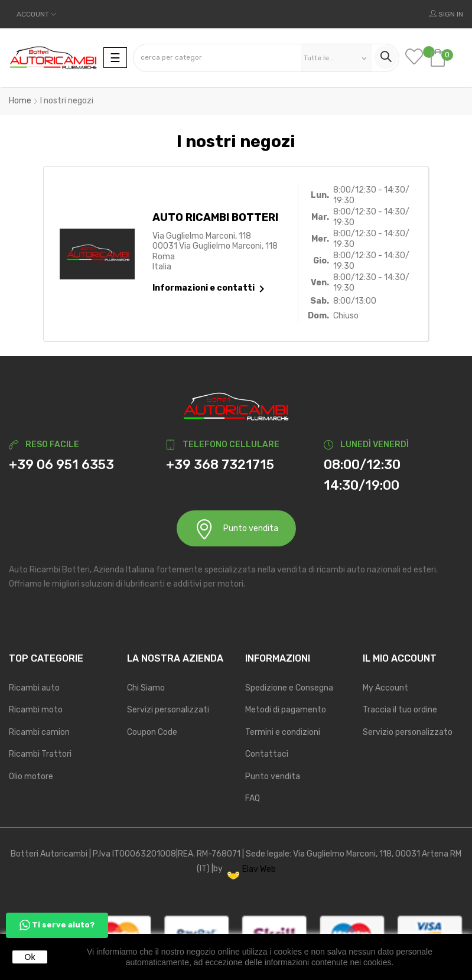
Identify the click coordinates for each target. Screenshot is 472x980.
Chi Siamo (146, 688)
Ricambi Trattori (40, 754)
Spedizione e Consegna (289, 688)
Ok (30, 957)
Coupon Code (152, 732)
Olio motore (31, 776)
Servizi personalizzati (168, 710)
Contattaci (267, 754)
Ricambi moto (36, 710)
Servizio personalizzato (408, 732)
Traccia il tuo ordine (400, 710)
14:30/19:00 (362, 485)
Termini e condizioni (283, 732)
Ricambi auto (34, 688)
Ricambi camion (39, 732)
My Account (385, 688)
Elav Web (252, 869)
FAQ (253, 798)
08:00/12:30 (362, 465)
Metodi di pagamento (286, 710)
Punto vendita (236, 529)
